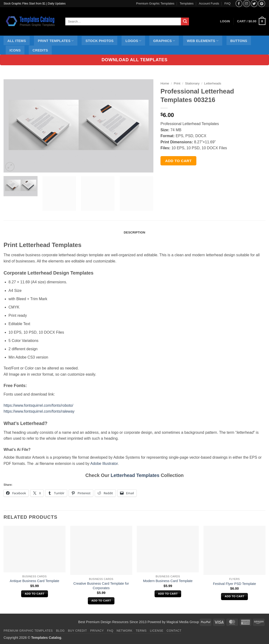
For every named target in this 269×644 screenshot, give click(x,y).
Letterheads (213, 83)
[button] (251, 22)
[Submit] (185, 22)
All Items (17, 41)
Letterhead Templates (135, 475)
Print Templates (56, 41)
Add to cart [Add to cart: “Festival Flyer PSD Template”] (234, 596)
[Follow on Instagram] (247, 3)
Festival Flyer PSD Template (234, 584)
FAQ (227, 3)
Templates (187, 3)
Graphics (164, 41)
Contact (174, 631)
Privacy (97, 631)
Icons (15, 50)
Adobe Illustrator (104, 464)
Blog (60, 631)
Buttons (239, 41)
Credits (40, 50)
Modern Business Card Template (168, 581)
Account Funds (209, 3)
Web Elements (203, 41)
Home (165, 83)
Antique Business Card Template (35, 581)
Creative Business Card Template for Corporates (101, 586)
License (157, 631)
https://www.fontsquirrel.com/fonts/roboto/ (38, 405)
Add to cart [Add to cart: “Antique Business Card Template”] (35, 594)
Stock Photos (99, 41)
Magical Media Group (183, 622)
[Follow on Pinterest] (262, 3)
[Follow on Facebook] (239, 3)
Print (177, 83)
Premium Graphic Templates (155, 3)
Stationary (192, 83)
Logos (133, 41)
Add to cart (179, 161)
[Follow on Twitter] (254, 3)
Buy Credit (77, 631)
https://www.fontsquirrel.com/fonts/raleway (39, 411)
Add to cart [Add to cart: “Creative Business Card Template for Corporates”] (101, 601)
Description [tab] (134, 232)
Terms (141, 631)
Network (125, 631)
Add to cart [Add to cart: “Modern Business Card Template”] (168, 594)
